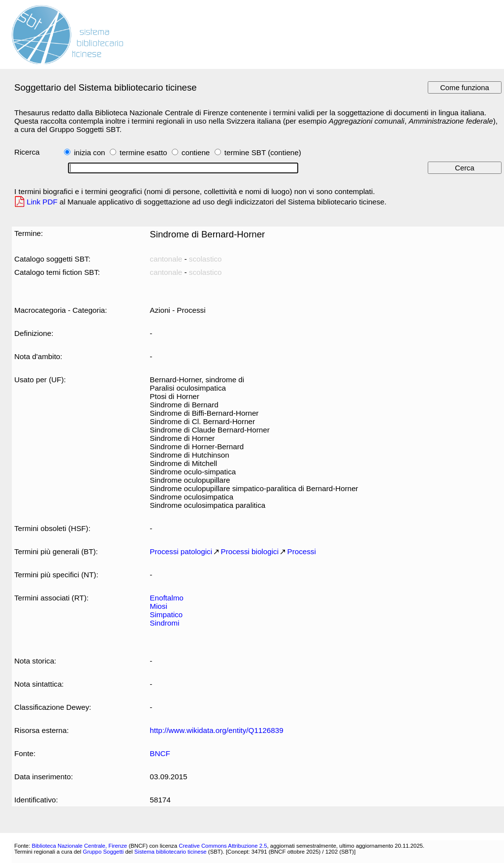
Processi (302, 551)
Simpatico (166, 614)
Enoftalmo (166, 598)
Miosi (158, 606)
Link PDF (42, 202)
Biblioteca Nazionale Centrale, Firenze (79, 846)
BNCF (160, 753)
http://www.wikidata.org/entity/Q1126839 (216, 730)
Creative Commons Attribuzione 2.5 (223, 846)
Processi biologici (250, 551)
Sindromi (164, 623)
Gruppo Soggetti (103, 852)
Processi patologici (181, 551)
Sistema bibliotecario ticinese (171, 852)
